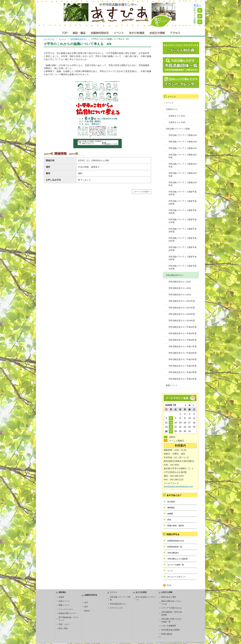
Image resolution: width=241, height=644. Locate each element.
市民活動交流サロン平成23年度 (183, 372)
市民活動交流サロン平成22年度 (183, 379)
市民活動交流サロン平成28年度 (183, 340)
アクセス (175, 32)
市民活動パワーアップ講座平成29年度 (182, 202)
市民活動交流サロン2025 (180, 282)
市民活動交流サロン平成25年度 (183, 359)
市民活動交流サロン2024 (180, 288)
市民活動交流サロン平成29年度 (183, 333)
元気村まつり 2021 (177, 116)
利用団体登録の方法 (176, 541)
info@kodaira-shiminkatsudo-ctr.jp (178, 486)
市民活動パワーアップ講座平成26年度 (182, 230)
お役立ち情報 (157, 32)
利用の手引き (173, 534)
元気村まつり (172, 109)
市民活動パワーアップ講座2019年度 (183, 184)
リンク (170, 571)
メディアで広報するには (171, 608)
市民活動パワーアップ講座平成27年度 (182, 221)
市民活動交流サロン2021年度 (182, 308)
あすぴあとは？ (174, 495)
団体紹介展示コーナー (68, 613)
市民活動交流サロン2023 (180, 295)
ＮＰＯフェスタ (116, 608)
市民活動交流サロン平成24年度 (183, 366)
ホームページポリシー (177, 577)
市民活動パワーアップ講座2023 (183, 148)
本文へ (197, 5)
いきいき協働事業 (169, 626)
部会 (169, 520)
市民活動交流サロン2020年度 (182, 314)
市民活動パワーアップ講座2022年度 (183, 156)
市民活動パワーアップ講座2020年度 (183, 175)
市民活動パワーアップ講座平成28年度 (182, 212)
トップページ (49, 39)
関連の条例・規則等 (176, 526)
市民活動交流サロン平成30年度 (183, 327)
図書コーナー (64, 605)
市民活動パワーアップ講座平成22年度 (182, 267)
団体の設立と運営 (169, 597)
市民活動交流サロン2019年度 (182, 321)
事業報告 (171, 508)
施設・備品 (79, 32)
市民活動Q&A (173, 553)
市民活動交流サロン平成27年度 (183, 346)
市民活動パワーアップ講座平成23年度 (182, 258)
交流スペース (64, 601)
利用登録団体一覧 (175, 547)
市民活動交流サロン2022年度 (182, 301)
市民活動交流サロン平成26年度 (183, 353)
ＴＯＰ (64, 32)
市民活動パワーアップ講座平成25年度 (182, 239)
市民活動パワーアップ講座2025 (183, 135)
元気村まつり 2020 (177, 122)
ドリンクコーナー (66, 609)
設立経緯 (171, 502)
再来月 (87, 611)
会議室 (61, 597)
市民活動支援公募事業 (170, 630)
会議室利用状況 (100, 32)
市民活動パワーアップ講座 (178, 129)
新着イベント (172, 385)
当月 (86, 603)
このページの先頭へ (141, 192)
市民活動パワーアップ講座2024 (183, 142)
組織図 (170, 514)
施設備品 (62, 592)
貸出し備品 (63, 628)
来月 (86, 607)
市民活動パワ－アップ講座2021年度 (183, 165)
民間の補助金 (167, 634)
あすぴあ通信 (137, 32)
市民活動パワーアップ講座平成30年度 (182, 193)
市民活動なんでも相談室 (178, 559)
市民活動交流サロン (79, 39)
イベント (119, 32)
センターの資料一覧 (176, 565)
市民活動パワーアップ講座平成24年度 (182, 249)
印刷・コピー (64, 624)
